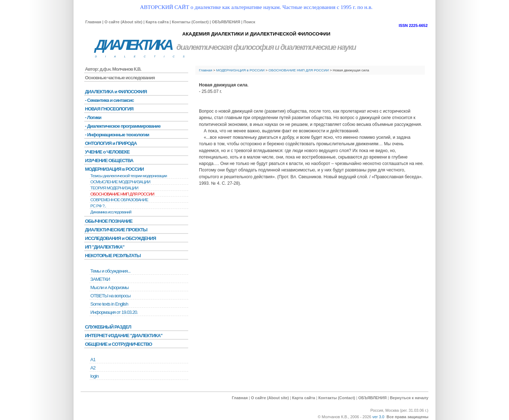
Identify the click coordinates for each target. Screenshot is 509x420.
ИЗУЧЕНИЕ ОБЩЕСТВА (109, 161)
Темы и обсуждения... (110, 271)
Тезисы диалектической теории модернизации (129, 176)
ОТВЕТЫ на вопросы (110, 296)
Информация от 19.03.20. (114, 312)
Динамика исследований (111, 212)
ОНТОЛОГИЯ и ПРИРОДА (111, 143)
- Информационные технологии (117, 135)
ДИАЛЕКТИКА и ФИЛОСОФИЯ (116, 92)
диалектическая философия (225, 47)
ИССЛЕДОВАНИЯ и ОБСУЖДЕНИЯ (120, 238)
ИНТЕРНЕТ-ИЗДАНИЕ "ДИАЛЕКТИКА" (124, 336)
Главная (93, 22)
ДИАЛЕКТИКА (133, 45)
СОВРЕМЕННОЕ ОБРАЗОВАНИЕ (119, 200)
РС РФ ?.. (98, 206)
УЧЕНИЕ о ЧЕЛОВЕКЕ (107, 152)
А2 (93, 368)
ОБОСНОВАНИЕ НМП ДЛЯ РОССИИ (299, 70)
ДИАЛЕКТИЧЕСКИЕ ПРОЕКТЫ (116, 230)
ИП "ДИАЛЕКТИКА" (105, 247)
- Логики (93, 117)
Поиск (249, 22)
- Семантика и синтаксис (109, 100)
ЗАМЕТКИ (100, 279)
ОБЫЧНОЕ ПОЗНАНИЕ (109, 221)
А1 (93, 360)
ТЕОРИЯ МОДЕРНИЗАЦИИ (114, 188)
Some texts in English (109, 304)
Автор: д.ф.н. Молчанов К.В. (113, 69)
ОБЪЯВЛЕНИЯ (226, 22)
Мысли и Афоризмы (110, 287)
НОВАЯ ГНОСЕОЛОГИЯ (109, 109)
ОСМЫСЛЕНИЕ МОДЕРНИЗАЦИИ (120, 182)
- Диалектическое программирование (123, 126)
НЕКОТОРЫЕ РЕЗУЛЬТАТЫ (113, 256)
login (94, 376)
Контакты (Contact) (190, 22)
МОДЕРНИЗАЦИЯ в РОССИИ (240, 70)
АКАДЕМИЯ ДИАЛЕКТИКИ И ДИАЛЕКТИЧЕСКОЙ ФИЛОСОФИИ (256, 34)
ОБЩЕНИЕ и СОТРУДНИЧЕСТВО (118, 344)
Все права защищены (407, 417)
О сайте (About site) (123, 22)
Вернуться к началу (409, 398)
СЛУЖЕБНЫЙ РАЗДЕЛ (108, 327)
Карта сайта (157, 22)
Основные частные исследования (120, 78)
